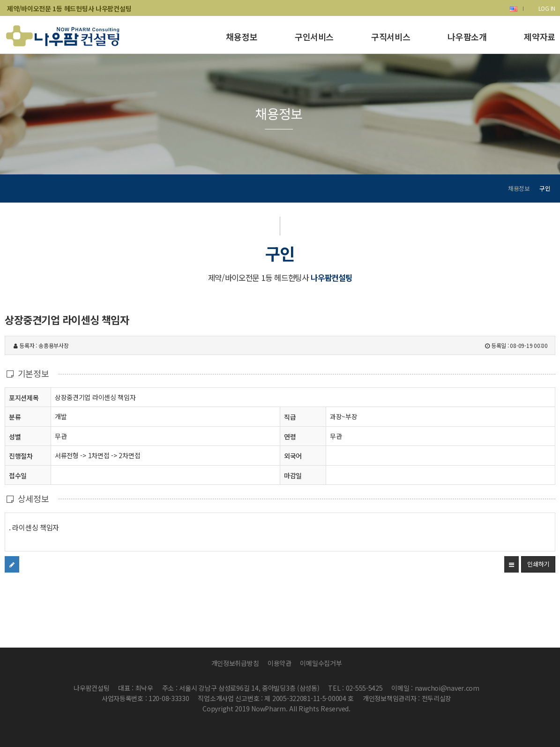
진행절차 (21, 456)
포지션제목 (24, 397)
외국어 (293, 456)
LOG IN (547, 8)
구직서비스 (391, 37)
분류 (15, 417)
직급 (290, 417)
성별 (15, 436)
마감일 (293, 475)
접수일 (18, 475)
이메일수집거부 (321, 663)
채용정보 (242, 37)
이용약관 (280, 663)
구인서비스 (314, 37)
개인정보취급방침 (235, 663)
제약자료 (540, 37)
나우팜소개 (467, 37)
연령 (290, 437)
